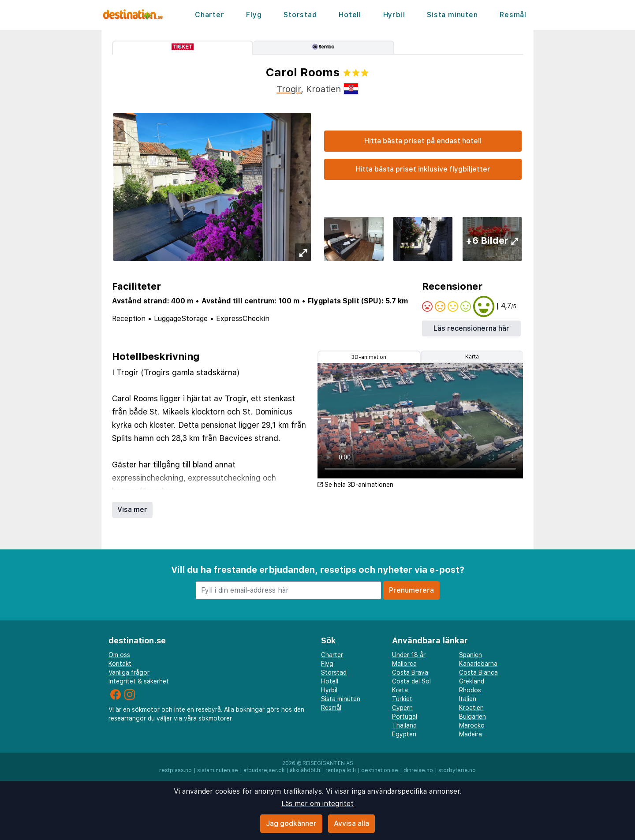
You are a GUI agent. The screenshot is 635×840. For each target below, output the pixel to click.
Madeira (471, 734)
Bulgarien (473, 717)
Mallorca (404, 664)
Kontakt (120, 664)
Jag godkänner (291, 823)
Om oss (119, 655)
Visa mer (132, 510)
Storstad (300, 15)
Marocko (472, 725)
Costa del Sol (411, 681)
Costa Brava (410, 672)
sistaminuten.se (218, 770)
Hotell (350, 15)
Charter (210, 15)
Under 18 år (409, 655)
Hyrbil (394, 15)
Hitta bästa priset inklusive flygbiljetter (423, 169)
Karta (472, 357)
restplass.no (176, 770)
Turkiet (402, 699)
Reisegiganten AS (328, 763)
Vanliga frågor (129, 672)
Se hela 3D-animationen (355, 485)
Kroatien (471, 708)
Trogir (289, 89)
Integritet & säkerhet (139, 681)
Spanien (471, 655)
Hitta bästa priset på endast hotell (423, 141)
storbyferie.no (457, 770)
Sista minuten (452, 15)
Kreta (400, 690)
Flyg (254, 15)
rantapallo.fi (341, 770)
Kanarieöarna (478, 664)
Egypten (404, 734)
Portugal (405, 717)
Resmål (513, 15)
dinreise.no (418, 770)
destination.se (380, 770)
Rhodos (470, 690)
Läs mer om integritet (317, 804)
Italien (468, 699)
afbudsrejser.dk (264, 770)
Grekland (472, 681)
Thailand (404, 725)
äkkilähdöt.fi (305, 770)
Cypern (402, 708)
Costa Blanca (478, 672)
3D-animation (369, 357)
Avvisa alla (351, 823)
